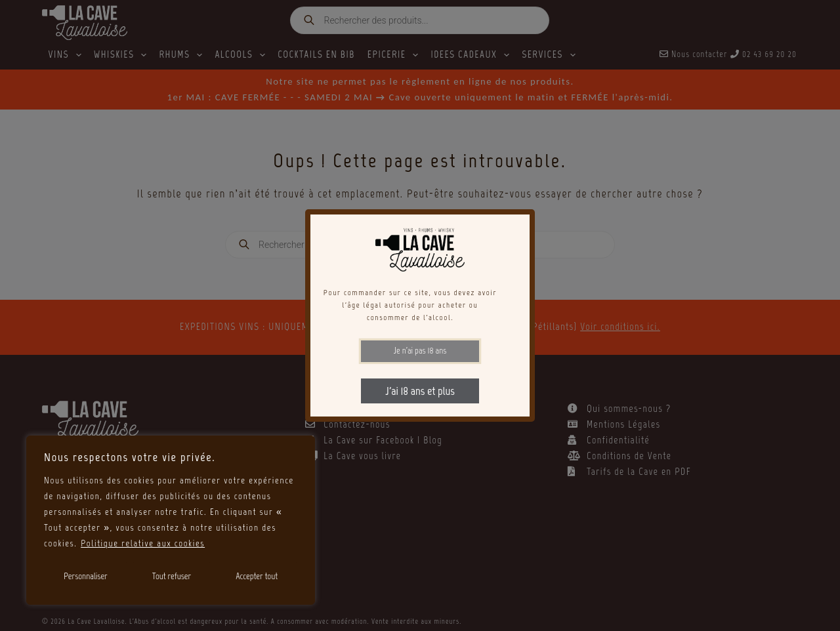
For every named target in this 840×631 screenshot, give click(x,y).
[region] (171, 520)
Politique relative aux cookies (143, 543)
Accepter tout (257, 576)
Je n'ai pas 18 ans (420, 351)
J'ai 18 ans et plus (420, 391)
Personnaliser (86, 576)
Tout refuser (172, 576)
